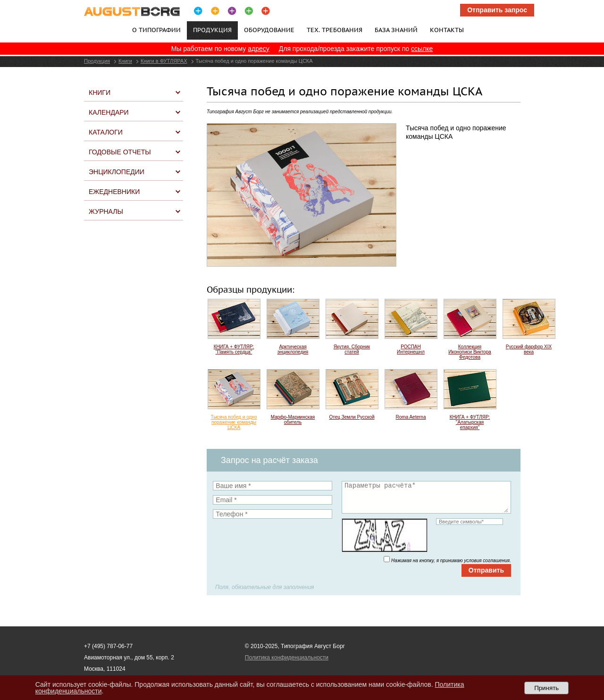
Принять (546, 688)
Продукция (97, 61)
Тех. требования (335, 30)
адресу (259, 49)
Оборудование (269, 30)
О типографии (156, 30)
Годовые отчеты (120, 152)
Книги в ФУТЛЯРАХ (164, 61)
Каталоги (106, 132)
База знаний (396, 30)
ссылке (422, 49)
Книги (125, 61)
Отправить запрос (497, 10)
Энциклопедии (117, 172)
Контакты (447, 30)
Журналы (106, 211)
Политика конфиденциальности (287, 658)
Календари (109, 112)
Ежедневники (114, 192)
